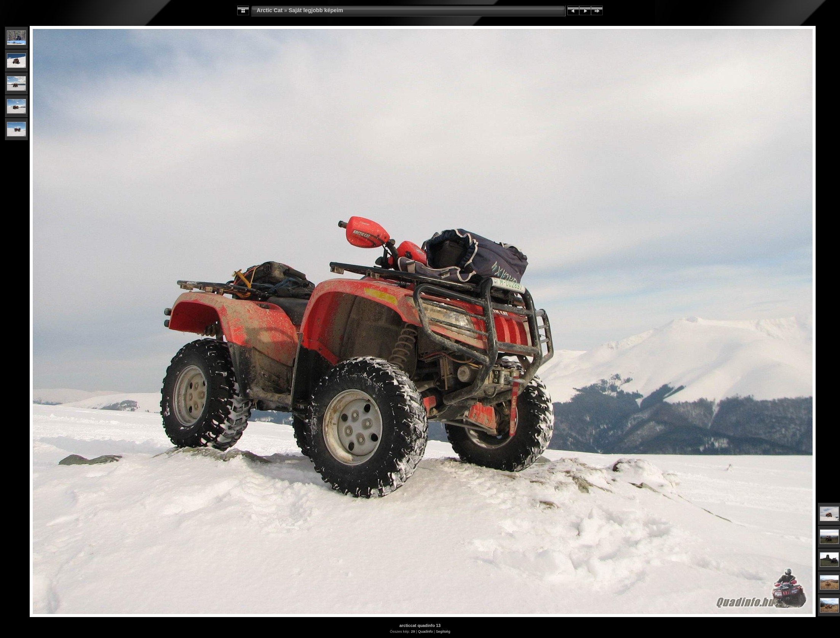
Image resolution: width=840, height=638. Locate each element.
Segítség (443, 631)
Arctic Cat (270, 10)
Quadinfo (426, 631)
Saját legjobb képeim (316, 10)
